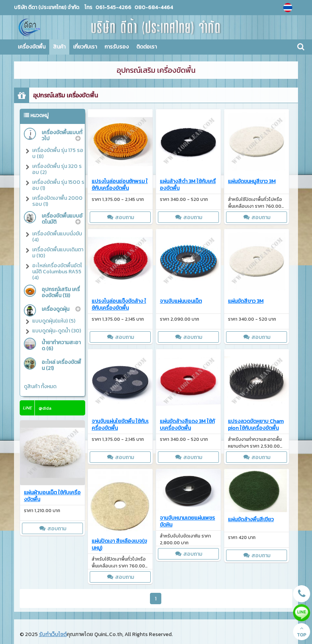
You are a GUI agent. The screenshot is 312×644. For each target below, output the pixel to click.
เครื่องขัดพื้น (32, 47)
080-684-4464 (153, 7)
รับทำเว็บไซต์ (53, 634)
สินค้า (59, 47)
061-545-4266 (113, 7)
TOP (302, 632)
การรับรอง (117, 47)
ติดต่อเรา (147, 47)
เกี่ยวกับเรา (85, 47)
